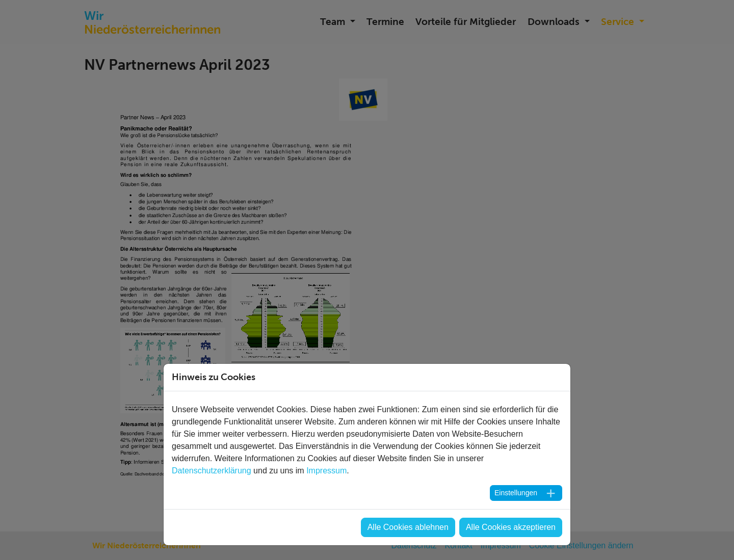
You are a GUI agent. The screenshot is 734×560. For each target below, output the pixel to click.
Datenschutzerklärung (212, 471)
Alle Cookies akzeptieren (511, 527)
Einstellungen (516, 493)
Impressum (326, 471)
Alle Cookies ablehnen (408, 527)
